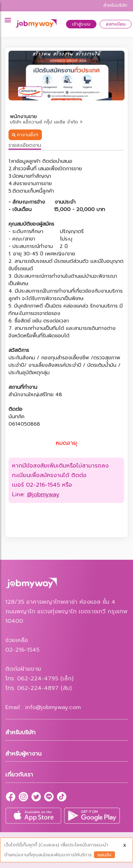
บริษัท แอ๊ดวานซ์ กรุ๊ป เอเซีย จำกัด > (46, 122)
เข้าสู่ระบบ (81, 24)
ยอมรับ (104, 855)
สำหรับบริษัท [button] (20, 732)
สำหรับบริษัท (115, 5)
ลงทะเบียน (116, 24)
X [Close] (125, 845)
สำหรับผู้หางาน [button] (23, 754)
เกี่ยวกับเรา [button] (19, 775)
